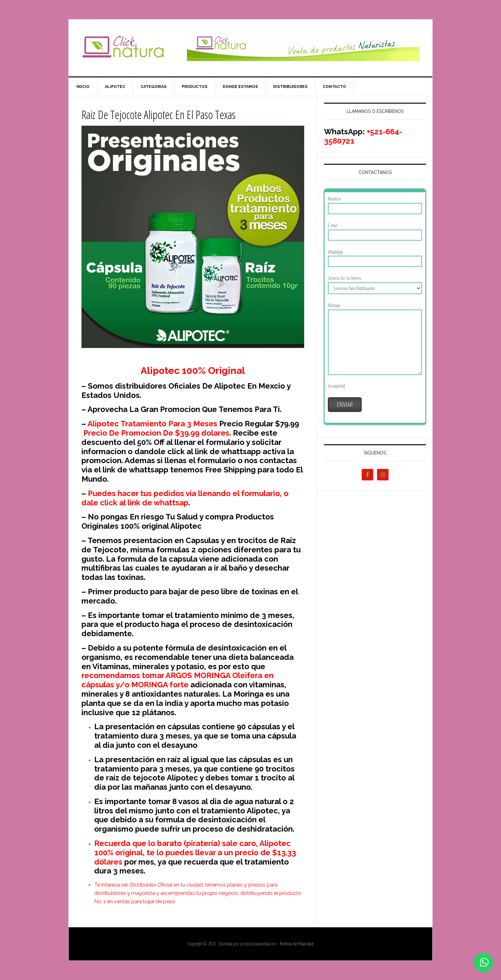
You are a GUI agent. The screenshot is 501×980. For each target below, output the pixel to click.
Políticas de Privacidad (297, 944)
